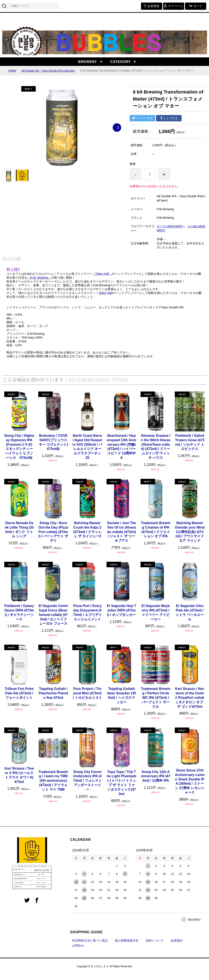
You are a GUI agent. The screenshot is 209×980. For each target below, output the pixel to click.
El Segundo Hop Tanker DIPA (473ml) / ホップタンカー (122, 616)
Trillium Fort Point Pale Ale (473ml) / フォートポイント (19, 698)
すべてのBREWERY (170, 232)
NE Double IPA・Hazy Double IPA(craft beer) (52, 71)
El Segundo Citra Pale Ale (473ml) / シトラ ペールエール (190, 618)
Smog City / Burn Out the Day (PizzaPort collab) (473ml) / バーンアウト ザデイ (53, 537)
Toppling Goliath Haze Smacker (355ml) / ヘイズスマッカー (121, 701)
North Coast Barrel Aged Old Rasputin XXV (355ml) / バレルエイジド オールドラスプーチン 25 (87, 452)
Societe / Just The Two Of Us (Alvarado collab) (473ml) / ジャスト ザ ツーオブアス (122, 537)
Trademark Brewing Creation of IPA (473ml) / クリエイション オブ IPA (156, 535)
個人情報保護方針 (127, 946)
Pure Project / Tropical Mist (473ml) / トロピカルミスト (87, 698)
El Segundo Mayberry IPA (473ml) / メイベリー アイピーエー (156, 618)
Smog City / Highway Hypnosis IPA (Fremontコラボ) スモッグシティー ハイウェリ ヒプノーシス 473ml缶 (19, 452)
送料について (155, 946)
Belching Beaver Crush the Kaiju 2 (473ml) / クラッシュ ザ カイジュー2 (87, 535)
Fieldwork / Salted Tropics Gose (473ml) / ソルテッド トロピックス (190, 447)
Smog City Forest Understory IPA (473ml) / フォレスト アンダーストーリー (87, 786)
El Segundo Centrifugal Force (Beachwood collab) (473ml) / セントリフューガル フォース (53, 620)
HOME (13, 71)
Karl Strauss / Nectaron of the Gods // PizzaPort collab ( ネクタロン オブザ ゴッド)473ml (190, 703)
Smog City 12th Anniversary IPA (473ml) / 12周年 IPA (156, 782)
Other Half (105, 298)
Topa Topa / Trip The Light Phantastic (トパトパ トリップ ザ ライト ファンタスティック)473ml (122, 788)
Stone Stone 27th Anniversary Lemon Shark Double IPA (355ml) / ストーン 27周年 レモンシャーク (190, 787)
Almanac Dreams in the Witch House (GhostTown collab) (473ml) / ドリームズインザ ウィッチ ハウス (156, 452)
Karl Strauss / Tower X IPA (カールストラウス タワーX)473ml (19, 780)
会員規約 (176, 946)
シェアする (169, 123)
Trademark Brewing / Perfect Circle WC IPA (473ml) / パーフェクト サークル (156, 703)
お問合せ (78, 951)
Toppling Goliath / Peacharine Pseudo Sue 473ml (53, 698)
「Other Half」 (102, 279)
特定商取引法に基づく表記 (90, 946)
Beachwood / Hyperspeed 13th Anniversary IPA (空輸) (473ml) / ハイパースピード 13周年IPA (121, 452)
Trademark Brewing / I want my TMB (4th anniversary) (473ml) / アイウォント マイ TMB (53, 786)
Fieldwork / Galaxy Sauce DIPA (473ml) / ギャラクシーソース (19, 618)
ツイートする (142, 123)
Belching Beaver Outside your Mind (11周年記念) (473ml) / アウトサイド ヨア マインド (190, 537)
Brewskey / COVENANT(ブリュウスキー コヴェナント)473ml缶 (53, 447)
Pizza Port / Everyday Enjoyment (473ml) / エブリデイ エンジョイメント (87, 618)
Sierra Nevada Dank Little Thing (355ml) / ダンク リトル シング (19, 535)
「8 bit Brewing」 (39, 283)
